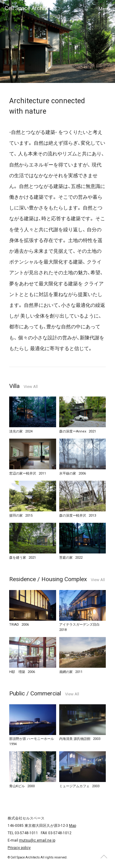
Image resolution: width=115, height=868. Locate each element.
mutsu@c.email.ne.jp (37, 840)
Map (73, 826)
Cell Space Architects (31, 8)
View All (31, 387)
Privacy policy (19, 848)
